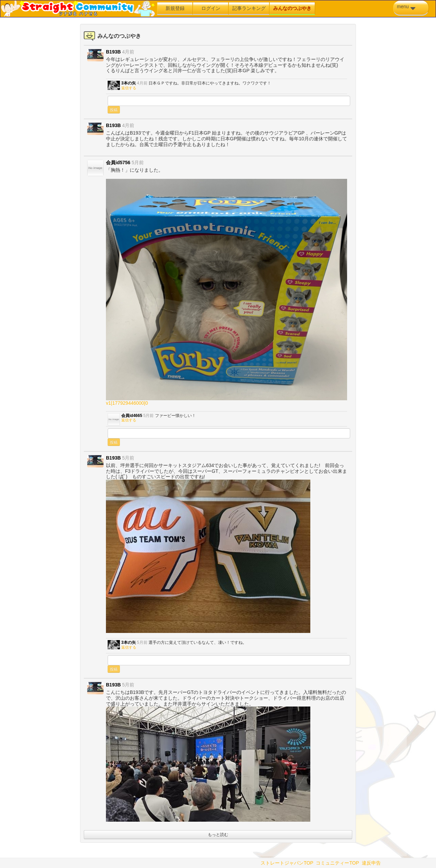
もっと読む (218, 835)
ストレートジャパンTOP (287, 863)
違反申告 (371, 863)
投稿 (114, 110)
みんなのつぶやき (292, 8)
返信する (129, 88)
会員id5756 (118, 162)
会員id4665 (132, 416)
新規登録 (175, 8)
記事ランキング (249, 8)
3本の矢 (129, 83)
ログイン (211, 8)
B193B (113, 52)
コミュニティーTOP (337, 863)
